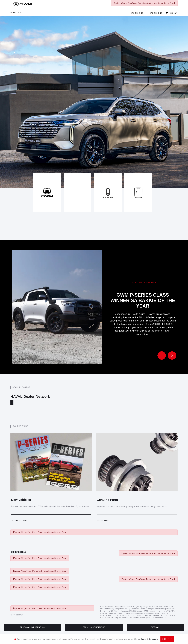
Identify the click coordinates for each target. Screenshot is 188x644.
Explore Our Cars (19, 520)
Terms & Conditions (94, 627)
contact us (115, 131)
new (84, 131)
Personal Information (33, 627)
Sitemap (155, 627)
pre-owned (95, 131)
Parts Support (103, 520)
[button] (172, 356)
